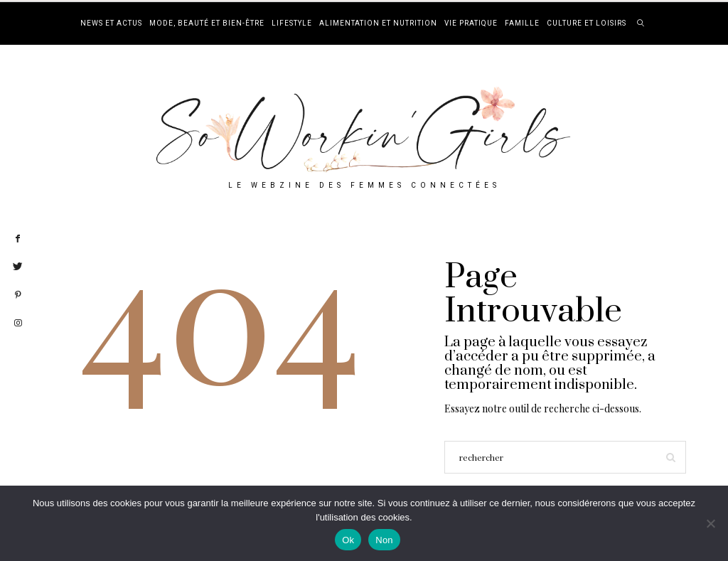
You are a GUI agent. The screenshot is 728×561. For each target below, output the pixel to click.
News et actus (111, 23)
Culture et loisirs (587, 23)
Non (384, 540)
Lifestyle (292, 23)
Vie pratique (471, 23)
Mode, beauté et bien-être (207, 23)
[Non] (710, 523)
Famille (522, 23)
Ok (348, 540)
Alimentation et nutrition (378, 23)
